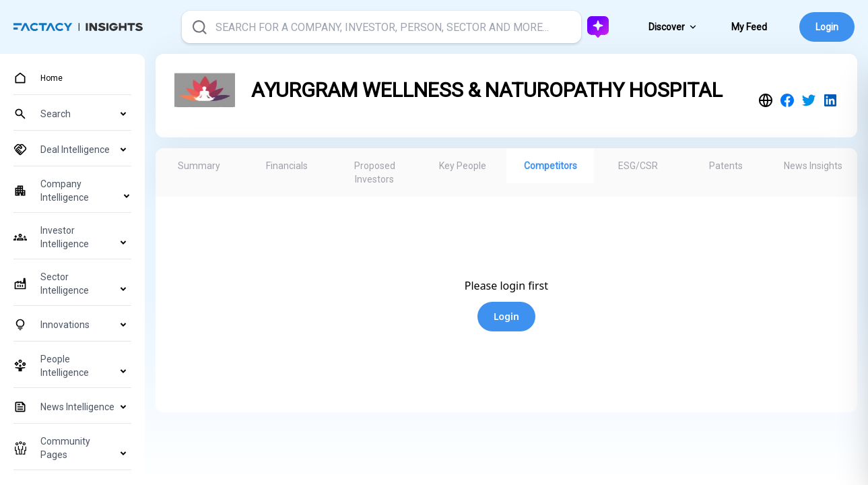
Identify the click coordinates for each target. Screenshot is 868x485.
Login (827, 27)
